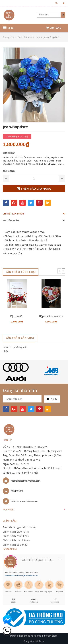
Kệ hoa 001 (17, 316)
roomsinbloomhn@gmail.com (26, 481)
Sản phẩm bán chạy (20, 338)
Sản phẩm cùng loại (21, 272)
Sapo (41, 641)
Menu (11, 28)
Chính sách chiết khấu (16, 536)
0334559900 (17, 491)
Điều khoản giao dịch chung (20, 527)
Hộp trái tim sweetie (51, 316)
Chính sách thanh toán (16, 540)
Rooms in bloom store (46, 636)
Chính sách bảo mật (15, 545)
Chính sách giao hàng (16, 532)
